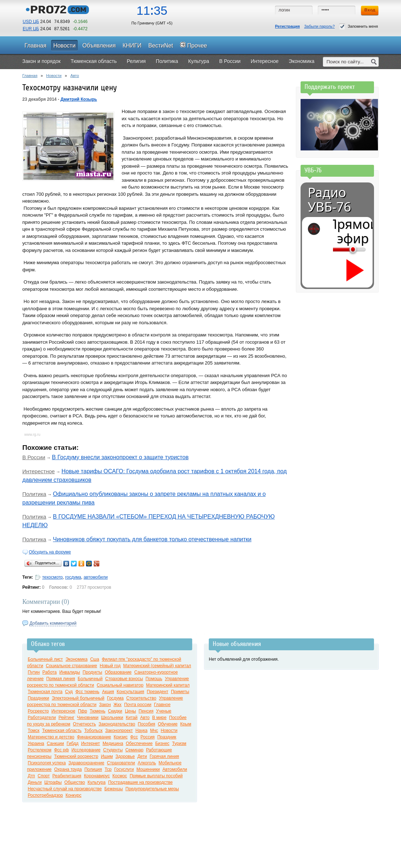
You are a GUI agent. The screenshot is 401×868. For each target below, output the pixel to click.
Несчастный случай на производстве (65, 789)
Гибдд (73, 743)
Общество (75, 782)
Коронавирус (97, 776)
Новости (54, 76)
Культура (96, 782)
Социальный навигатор (120, 685)
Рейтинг (66, 718)
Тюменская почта (45, 692)
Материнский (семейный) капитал (157, 666)
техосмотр (52, 577)
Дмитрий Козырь (79, 99)
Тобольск (93, 731)
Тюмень (97, 711)
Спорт (44, 776)
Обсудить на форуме (50, 552)
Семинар (134, 750)
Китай (132, 718)
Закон (105, 705)
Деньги (35, 782)
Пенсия (146, 711)
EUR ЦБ (31, 29)
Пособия (147, 724)
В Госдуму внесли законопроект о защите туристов (120, 457)
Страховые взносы (124, 679)
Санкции (55, 743)
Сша (94, 659)
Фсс (134, 737)
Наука (141, 731)
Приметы (180, 692)
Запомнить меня (359, 26)
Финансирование (94, 737)
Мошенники (148, 769)
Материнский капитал (168, 685)
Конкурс (73, 795)
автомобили (96, 577)
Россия (147, 737)
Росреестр (38, 711)
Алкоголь (147, 763)
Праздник (167, 737)
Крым (186, 724)
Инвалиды (70, 672)
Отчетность (85, 724)
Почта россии (138, 705)
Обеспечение (139, 743)
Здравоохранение (86, 763)
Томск (34, 731)
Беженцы (114, 789)
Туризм (179, 743)
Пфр (83, 711)
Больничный (90, 679)
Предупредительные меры (152, 789)
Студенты (113, 750)
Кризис (121, 737)
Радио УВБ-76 (329, 200)
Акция (108, 692)
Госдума (115, 698)
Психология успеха (47, 763)
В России (34, 457)
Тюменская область (62, 731)
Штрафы (53, 782)
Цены (130, 711)
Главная (30, 76)
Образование (118, 672)
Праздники (38, 698)
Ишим (107, 756)
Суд (69, 692)
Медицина (113, 743)
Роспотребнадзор (45, 795)
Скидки (115, 711)
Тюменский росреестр (76, 756)
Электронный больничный (78, 698)
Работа (50, 672)
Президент (158, 692)
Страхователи (121, 763)
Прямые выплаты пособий (156, 776)
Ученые (164, 711)
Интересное (64, 711)
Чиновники (88, 718)
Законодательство (117, 724)
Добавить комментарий (53, 623)
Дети (142, 756)
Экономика (76, 659)
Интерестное (39, 471)
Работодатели (42, 718)
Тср (108, 769)
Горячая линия (165, 756)
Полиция (93, 769)
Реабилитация (67, 776)
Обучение (168, 724)
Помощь (154, 679)
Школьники (112, 718)
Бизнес (162, 743)
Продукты (93, 672)
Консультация (130, 692)
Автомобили (175, 769)
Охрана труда (68, 769)
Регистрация (287, 26)
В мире (159, 718)
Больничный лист (45, 659)
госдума (73, 577)
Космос (120, 776)
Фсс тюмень (87, 692)
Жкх (117, 705)
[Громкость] (337, 249)
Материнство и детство (51, 737)
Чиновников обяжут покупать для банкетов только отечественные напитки (152, 539)
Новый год (110, 666)
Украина (36, 743)
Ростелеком (40, 750)
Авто (75, 76)
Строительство (141, 698)
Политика (34, 494)
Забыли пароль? (319, 26)
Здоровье (125, 756)
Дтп (31, 776)
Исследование (86, 750)
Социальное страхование (71, 666)
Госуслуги (124, 769)
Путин (34, 672)
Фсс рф (61, 750)
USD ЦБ (31, 22)
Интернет (90, 743)
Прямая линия (61, 679)
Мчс (154, 731)
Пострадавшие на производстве (140, 782)
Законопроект (119, 731)
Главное (162, 705)
